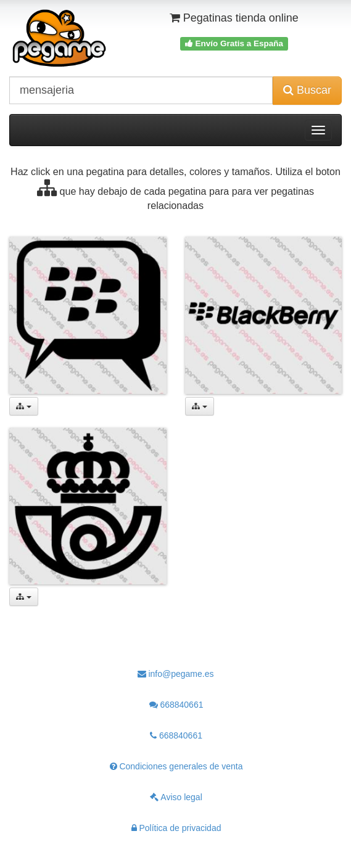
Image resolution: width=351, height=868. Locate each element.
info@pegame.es (176, 674)
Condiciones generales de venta (176, 766)
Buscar (307, 90)
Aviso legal (176, 797)
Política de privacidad (176, 828)
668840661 (176, 705)
